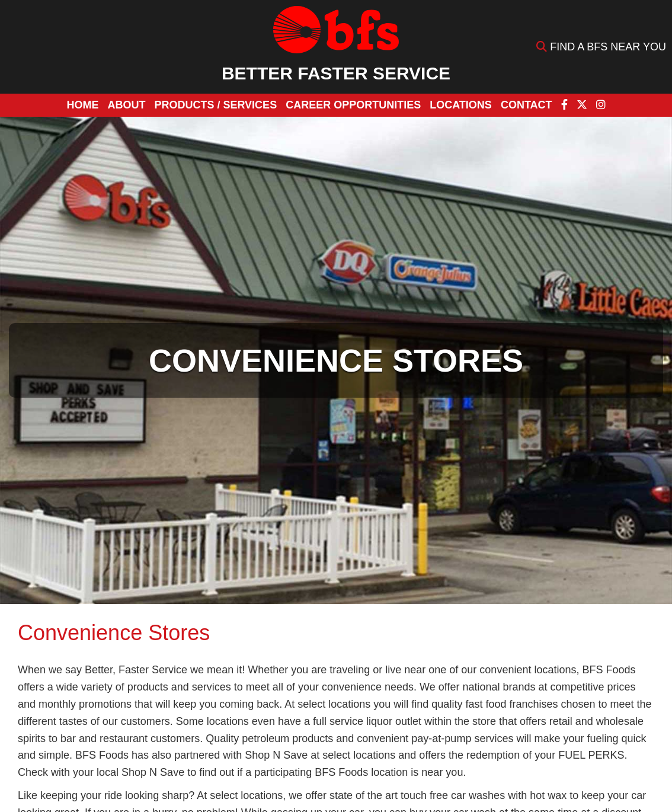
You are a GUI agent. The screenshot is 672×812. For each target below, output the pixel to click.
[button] (215, 105)
